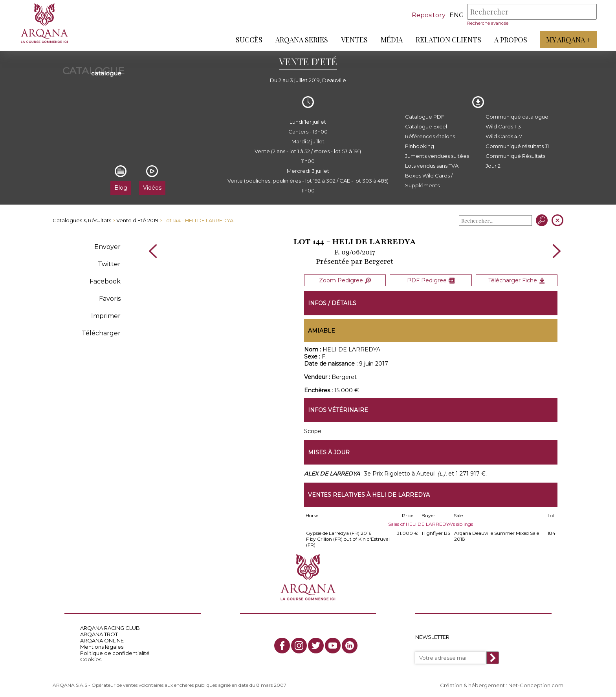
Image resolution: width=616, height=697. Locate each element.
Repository (428, 15)
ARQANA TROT (99, 633)
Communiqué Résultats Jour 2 (515, 161)
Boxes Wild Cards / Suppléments (429, 180)
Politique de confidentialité (115, 652)
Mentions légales (102, 646)
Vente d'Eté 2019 (137, 220)
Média (391, 40)
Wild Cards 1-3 (503, 126)
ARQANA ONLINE (102, 639)
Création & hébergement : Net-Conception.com (502, 684)
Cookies (91, 658)
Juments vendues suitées (437, 156)
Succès (249, 40)
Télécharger (101, 333)
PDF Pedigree (431, 280)
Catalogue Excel (426, 126)
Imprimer (106, 316)
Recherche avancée (487, 23)
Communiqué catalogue (517, 117)
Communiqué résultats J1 (517, 146)
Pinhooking (420, 146)
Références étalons (430, 136)
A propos (510, 40)
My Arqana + (568, 40)
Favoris (110, 299)
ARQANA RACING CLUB (110, 627)
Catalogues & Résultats (82, 220)
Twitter (109, 264)
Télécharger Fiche (517, 280)
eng (456, 15)
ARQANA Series (301, 40)
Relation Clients (448, 40)
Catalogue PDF (425, 117)
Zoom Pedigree (345, 280)
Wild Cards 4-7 (504, 136)
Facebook (105, 281)
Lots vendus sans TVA (432, 166)
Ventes (354, 40)
